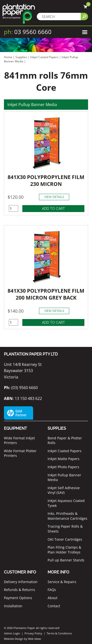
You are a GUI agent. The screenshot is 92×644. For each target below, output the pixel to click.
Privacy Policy (33, 633)
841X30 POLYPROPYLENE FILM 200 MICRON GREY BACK (46, 294)
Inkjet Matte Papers (64, 459)
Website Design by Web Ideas (22, 639)
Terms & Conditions (59, 633)
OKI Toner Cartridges (65, 539)
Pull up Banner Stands (66, 560)
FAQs (52, 590)
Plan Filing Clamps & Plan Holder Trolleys (64, 550)
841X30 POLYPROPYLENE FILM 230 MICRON (46, 180)
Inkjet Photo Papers (63, 467)
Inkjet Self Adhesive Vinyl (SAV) (64, 490)
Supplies (21, 57)
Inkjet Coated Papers (44, 57)
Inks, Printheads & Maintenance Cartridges (67, 516)
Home (8, 57)
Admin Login (12, 633)
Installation (13, 606)
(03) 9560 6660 (21, 388)
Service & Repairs (62, 582)
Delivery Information (21, 582)
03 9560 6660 (28, 32)
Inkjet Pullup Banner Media (32, 105)
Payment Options (18, 598)
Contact (54, 606)
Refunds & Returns (20, 590)
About (53, 598)
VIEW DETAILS (54, 197)
